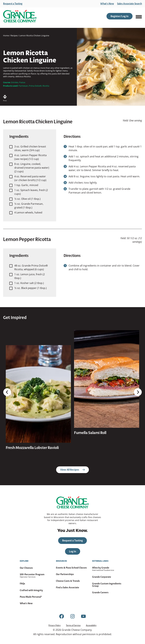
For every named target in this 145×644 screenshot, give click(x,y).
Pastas (22, 82)
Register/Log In (120, 16)
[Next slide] (138, 379)
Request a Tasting (13, 4)
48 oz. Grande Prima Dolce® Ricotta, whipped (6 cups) (31, 267)
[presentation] (38, 394)
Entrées (15, 82)
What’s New (107, 4)
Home (6, 35)
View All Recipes (72, 470)
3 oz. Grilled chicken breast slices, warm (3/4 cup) (30, 148)
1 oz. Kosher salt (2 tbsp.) (29, 283)
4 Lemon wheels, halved (28, 212)
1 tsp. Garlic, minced (26, 185)
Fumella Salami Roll (90, 433)
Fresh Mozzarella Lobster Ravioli (32, 448)
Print (5, 98)
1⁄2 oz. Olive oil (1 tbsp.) (27, 199)
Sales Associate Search (129, 4)
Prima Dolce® (35, 86)
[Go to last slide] (7, 379)
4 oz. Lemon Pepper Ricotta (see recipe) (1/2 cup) (30, 157)
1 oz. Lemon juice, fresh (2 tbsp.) (30, 276)
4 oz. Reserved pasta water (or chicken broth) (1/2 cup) (30, 178)
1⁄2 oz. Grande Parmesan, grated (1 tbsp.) (29, 206)
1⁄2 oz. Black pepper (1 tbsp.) (30, 288)
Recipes (14, 35)
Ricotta (46, 86)
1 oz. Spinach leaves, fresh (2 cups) (31, 192)
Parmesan (23, 86)
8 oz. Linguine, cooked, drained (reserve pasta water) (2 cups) (32, 168)
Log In (73, 551)
